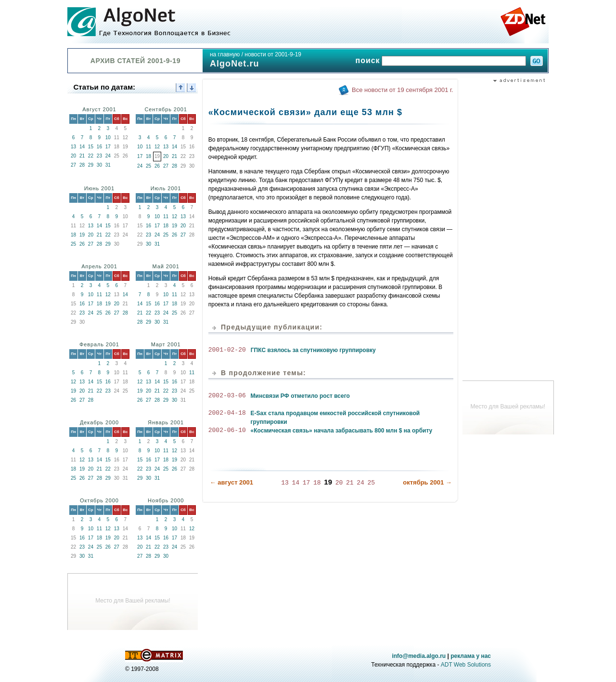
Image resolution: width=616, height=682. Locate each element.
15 (91, 147)
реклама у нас (471, 656)
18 (148, 156)
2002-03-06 (227, 396)
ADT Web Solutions (466, 665)
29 (91, 165)
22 (91, 156)
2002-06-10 (227, 431)
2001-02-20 (227, 350)
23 (99, 156)
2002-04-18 (227, 413)
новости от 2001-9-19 (273, 54)
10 (108, 138)
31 (108, 165)
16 (99, 147)
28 (82, 165)
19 (82, 235)
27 (73, 165)
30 (99, 165)
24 (108, 156)
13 (73, 147)
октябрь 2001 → (427, 482)
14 (82, 147)
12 (157, 147)
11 (148, 147)
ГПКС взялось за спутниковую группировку (313, 350)
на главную (225, 54)
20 (73, 156)
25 (148, 166)
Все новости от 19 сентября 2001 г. (403, 90)
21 (82, 156)
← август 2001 (231, 482)
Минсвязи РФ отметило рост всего (300, 396)
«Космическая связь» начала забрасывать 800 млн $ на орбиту (342, 431)
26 (157, 166)
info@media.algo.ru (419, 656)
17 (108, 147)
